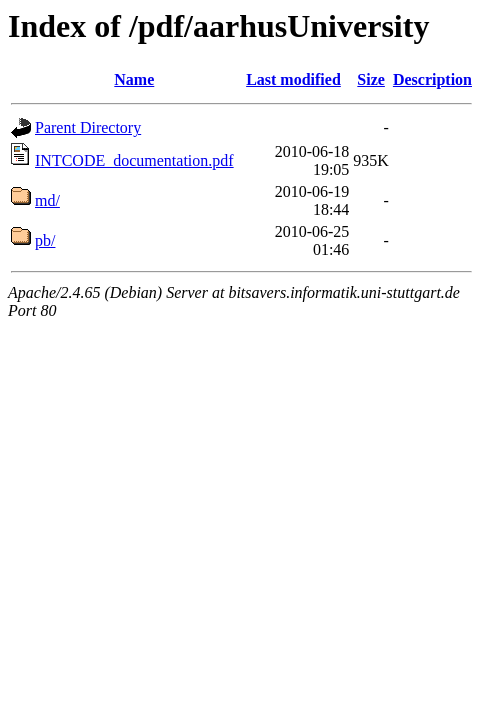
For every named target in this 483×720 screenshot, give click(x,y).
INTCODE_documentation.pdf (134, 160)
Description (432, 79)
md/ (47, 200)
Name (134, 79)
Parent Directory (88, 127)
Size (371, 79)
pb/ (45, 240)
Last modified (293, 79)
